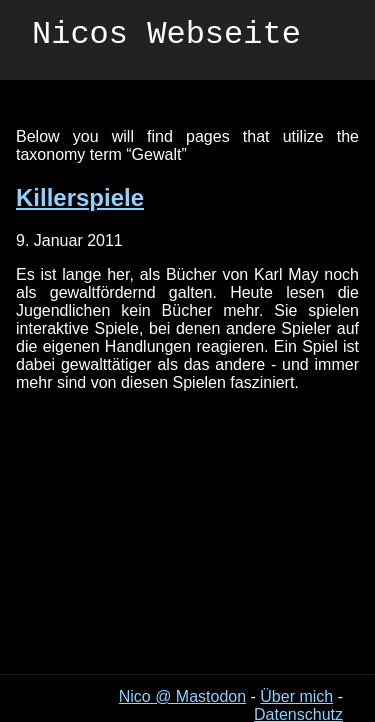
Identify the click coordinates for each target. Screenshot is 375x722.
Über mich (296, 696)
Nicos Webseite (166, 37)
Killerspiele (80, 197)
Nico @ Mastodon (182, 696)
